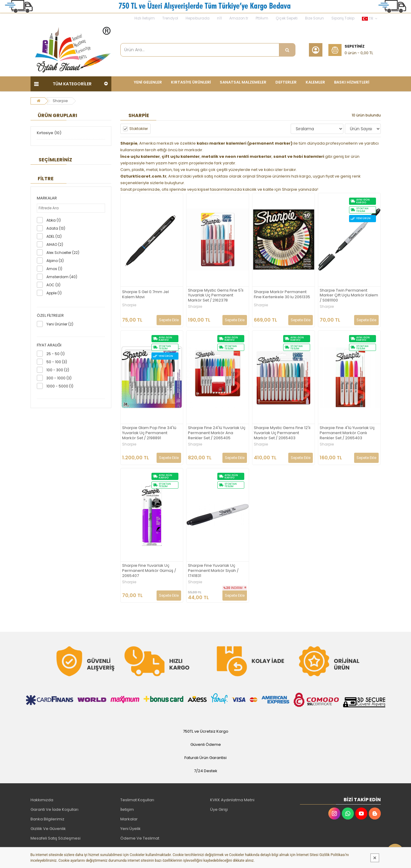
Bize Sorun (314, 18)
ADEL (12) (54, 236)
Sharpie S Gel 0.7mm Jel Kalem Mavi (145, 295)
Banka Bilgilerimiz (47, 819)
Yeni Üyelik (131, 829)
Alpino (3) (55, 261)
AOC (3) (53, 285)
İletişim (127, 809)
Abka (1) (54, 220)
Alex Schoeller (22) (63, 253)
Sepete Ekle (169, 320)
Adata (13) (56, 228)
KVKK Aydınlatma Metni (232, 800)
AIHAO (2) (55, 244)
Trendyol (170, 18)
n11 (219, 18)
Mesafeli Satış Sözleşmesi (56, 838)
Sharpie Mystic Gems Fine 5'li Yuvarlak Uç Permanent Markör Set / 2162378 (216, 296)
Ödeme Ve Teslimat (140, 838)
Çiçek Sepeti (287, 18)
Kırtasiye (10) (49, 133)
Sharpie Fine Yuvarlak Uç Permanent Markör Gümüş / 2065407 (149, 571)
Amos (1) (54, 269)
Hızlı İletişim (145, 18)
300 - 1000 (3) (59, 378)
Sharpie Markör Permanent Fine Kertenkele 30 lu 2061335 (282, 295)
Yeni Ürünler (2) (60, 324)
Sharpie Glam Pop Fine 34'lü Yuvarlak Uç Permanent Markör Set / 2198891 (149, 433)
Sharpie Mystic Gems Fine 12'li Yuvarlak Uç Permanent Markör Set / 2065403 (282, 433)
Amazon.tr (239, 18)
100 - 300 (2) (58, 370)
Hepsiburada (198, 18)
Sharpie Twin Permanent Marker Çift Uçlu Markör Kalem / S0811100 (349, 296)
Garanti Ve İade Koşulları (54, 809)
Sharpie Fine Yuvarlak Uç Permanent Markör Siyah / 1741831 (213, 571)
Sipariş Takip (343, 18)
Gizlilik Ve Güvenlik (48, 829)
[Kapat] (375, 858)
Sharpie (60, 101)
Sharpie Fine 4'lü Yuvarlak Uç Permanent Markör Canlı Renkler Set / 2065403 (347, 433)
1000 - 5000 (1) (60, 386)
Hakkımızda (42, 800)
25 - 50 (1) (56, 354)
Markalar (129, 819)
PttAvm (262, 18)
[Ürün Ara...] (287, 50)
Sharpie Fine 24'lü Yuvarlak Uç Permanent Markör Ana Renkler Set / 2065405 (217, 433)
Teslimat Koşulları (137, 800)
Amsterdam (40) (62, 277)
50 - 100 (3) (57, 362)
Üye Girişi (219, 809)
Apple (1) (54, 293)
